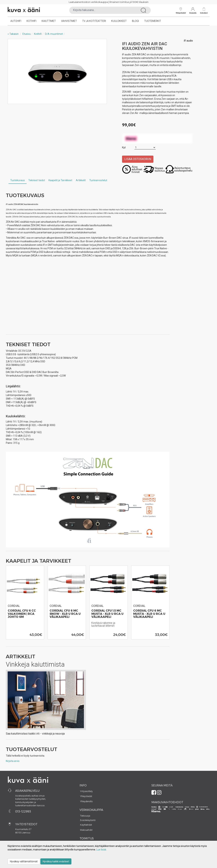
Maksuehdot (86, 830)
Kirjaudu (193, 11)
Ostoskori (204, 13)
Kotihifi (31, 21)
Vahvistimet (69, 21)
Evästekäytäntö (88, 820)
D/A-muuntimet (54, 34)
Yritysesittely (86, 791)
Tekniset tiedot (37, 180)
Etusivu (27, 34)
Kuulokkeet (119, 21)
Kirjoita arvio (13, 761)
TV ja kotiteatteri (94, 21)
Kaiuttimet (49, 21)
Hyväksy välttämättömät (24, 861)
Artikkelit (81, 180)
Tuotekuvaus (18, 180)
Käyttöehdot (86, 825)
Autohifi (16, 21)
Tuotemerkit (153, 21)
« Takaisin (13, 34)
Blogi (135, 21)
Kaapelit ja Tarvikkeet (60, 180)
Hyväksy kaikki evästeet (56, 861)
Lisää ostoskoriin (138, 159)
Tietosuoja (85, 816)
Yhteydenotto (86, 801)
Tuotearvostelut (98, 180)
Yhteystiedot (181, 11)
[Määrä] (145, 148)
